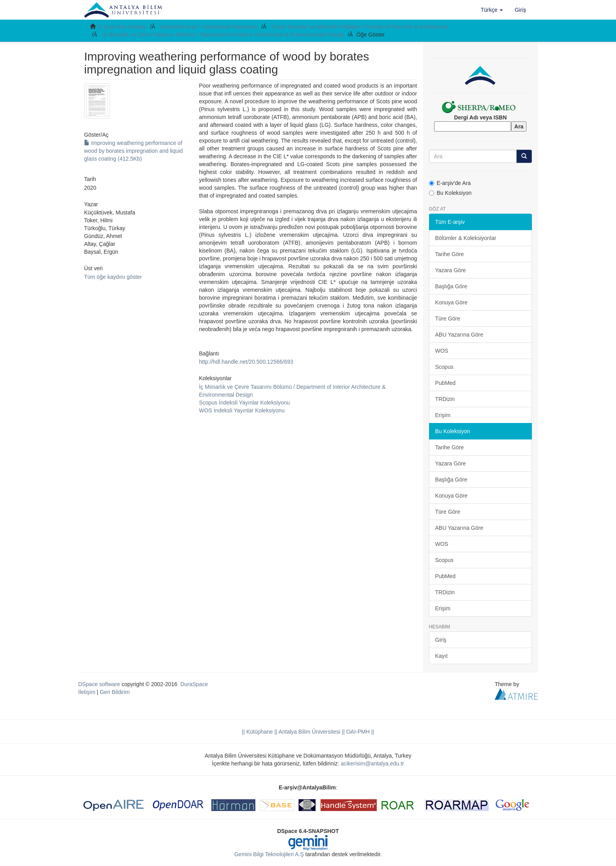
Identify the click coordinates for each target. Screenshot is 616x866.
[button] (492, 10)
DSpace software (99, 684)
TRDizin (445, 399)
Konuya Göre (452, 302)
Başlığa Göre (451, 286)
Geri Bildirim (115, 692)
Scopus (445, 367)
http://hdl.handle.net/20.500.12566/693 (246, 362)
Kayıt (442, 656)
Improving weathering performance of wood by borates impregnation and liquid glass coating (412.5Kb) (133, 151)
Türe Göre (448, 319)
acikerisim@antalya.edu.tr (372, 763)
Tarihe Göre (450, 254)
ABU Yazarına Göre (459, 335)
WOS (442, 351)
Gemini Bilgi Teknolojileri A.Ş (269, 854)
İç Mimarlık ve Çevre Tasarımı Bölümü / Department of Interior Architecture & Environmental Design (223, 35)
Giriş (441, 640)
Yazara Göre (451, 270)
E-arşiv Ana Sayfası (123, 27)
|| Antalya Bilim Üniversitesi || (309, 732)
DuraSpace (194, 684)
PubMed (445, 383)
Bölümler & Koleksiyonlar (466, 238)
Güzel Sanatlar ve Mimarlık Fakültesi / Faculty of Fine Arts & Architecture (360, 27)
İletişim (87, 692)
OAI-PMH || (359, 732)
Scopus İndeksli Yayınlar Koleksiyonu (244, 403)
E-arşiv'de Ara (450, 183)
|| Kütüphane (258, 732)
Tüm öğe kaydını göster (113, 277)
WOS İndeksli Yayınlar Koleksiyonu (242, 410)
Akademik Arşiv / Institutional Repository (209, 27)
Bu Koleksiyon (450, 193)
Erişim (443, 415)
